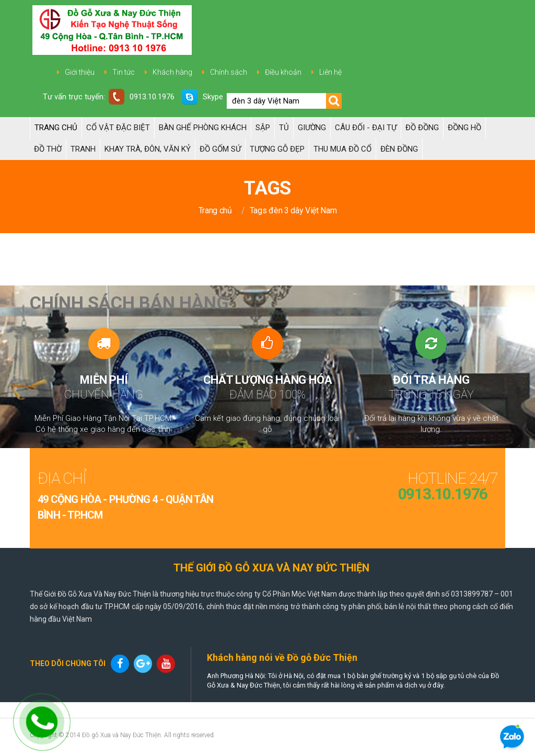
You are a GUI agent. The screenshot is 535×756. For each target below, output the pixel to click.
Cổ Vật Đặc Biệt (118, 128)
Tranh (83, 149)
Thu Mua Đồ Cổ (342, 149)
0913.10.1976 (142, 97)
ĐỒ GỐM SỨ (220, 149)
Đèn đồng (399, 149)
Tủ (284, 128)
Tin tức (124, 72)
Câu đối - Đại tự (366, 128)
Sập (263, 128)
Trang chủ (56, 128)
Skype (202, 97)
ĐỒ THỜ (48, 149)
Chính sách (229, 72)
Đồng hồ (464, 128)
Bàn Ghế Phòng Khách (203, 128)
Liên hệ (330, 72)
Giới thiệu (80, 72)
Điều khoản (283, 72)
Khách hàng (172, 72)
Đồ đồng (422, 128)
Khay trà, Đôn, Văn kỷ (148, 149)
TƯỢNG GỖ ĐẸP (277, 149)
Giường (312, 128)
